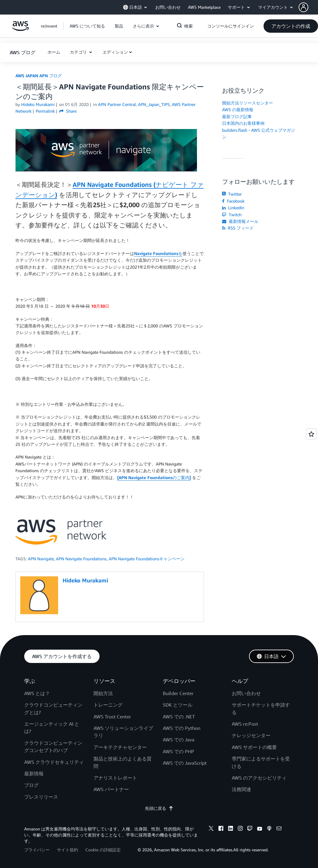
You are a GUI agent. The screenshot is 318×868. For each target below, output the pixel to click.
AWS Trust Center (112, 717)
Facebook (233, 201)
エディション (115, 52)
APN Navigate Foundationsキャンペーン (147, 559)
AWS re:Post (245, 724)
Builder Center (178, 693)
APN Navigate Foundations (81, 559)
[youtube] (260, 829)
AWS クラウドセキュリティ (54, 762)
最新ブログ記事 (237, 116)
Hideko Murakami (38, 104)
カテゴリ (79, 52)
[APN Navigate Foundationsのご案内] (154, 477)
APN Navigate (41, 559)
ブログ (31, 785)
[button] (308, 7)
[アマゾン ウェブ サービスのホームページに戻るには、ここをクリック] (20, 29)
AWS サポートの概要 (254, 747)
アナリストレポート (115, 778)
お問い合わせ (246, 693)
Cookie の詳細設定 (103, 850)
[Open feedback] (311, 434)
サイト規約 (67, 850)
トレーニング (108, 705)
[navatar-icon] (303, 7)
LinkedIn (233, 208)
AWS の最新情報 (238, 109)
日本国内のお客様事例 (243, 123)
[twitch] (250, 829)
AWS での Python (182, 728)
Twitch (232, 215)
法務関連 (241, 789)
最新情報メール (240, 221)
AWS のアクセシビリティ (259, 778)
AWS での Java (179, 740)
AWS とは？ (37, 693)
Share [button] (68, 111)
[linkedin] (231, 829)
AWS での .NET (179, 717)
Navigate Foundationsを (158, 253)
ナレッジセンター (251, 735)
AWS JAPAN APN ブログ (39, 76)
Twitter (232, 194)
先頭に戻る (159, 808)
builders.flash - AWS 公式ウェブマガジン (259, 133)
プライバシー (37, 850)
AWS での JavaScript (185, 763)
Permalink (45, 111)
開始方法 (103, 693)
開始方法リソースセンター (248, 103)
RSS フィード (238, 228)
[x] (211, 829)
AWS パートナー (111, 789)
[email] (279, 829)
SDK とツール (178, 705)
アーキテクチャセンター (120, 747)
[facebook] (221, 829)
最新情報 (34, 774)
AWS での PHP (179, 751)
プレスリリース (41, 797)
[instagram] (240, 829)
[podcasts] (269, 829)
